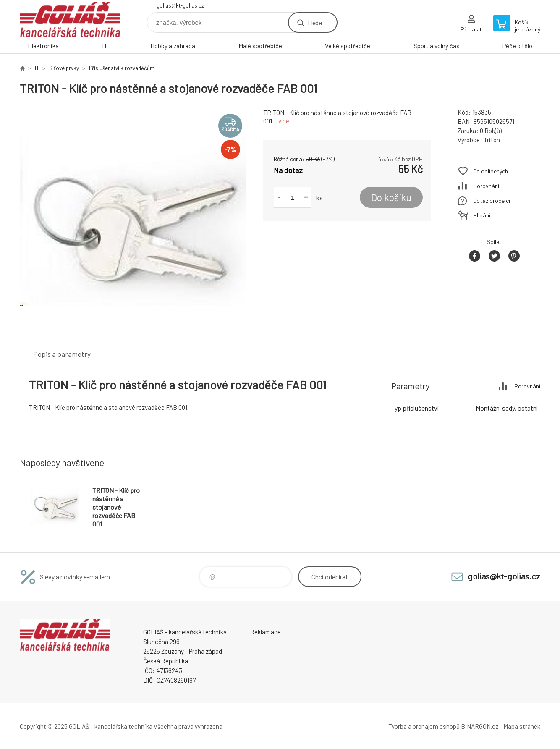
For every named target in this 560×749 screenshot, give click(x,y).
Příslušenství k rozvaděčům (122, 68)
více (284, 121)
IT (105, 46)
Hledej (315, 22)
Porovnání (486, 186)
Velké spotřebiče (348, 46)
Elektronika (43, 46)
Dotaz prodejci (492, 200)
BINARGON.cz (480, 726)
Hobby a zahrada (173, 46)
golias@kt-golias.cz (180, 5)
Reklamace (266, 632)
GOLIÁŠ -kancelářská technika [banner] (70, 20)
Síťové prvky (64, 68)
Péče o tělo (517, 46)
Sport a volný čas (437, 46)
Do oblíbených (491, 171)
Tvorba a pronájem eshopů (424, 726)
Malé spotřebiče (260, 46)
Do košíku (391, 197)
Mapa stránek (522, 726)
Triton (492, 140)
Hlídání (482, 215)
